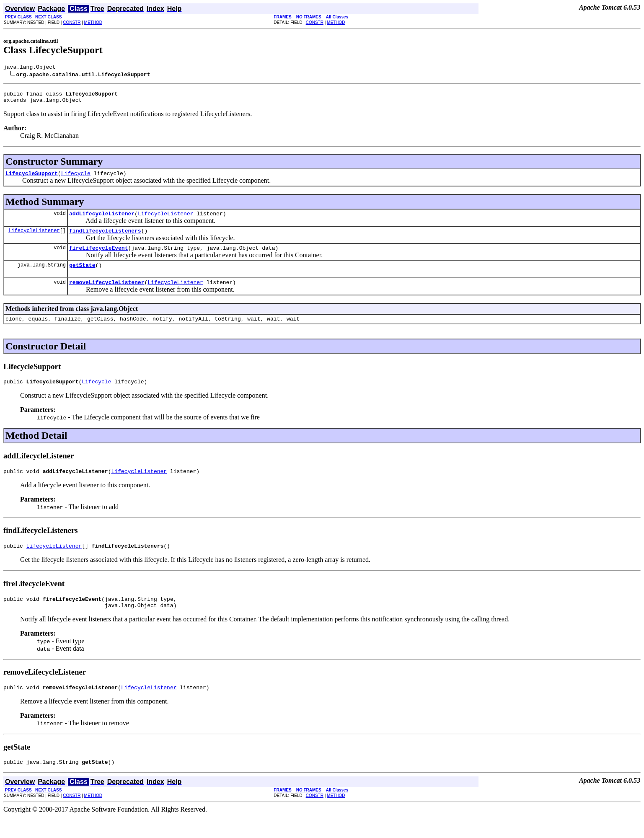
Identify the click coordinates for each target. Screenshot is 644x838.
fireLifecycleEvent (98, 256)
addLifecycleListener (102, 220)
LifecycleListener (166, 220)
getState (82, 275)
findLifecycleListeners (105, 238)
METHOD (93, 22)
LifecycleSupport (32, 178)
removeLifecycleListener (107, 293)
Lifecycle (76, 178)
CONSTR (72, 22)
